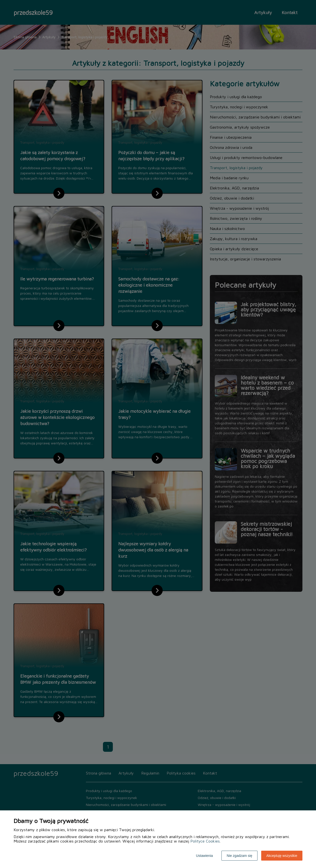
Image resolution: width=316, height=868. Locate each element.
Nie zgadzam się (239, 856)
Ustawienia (204, 856)
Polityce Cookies (205, 841)
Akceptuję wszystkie (282, 856)
